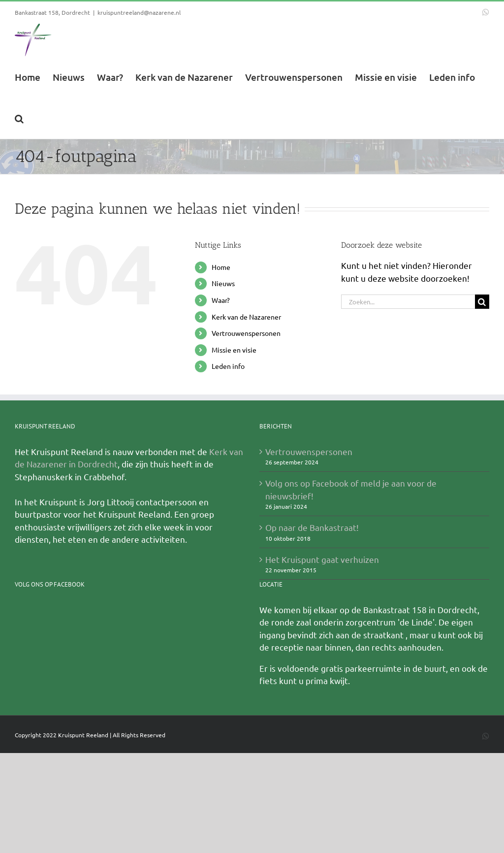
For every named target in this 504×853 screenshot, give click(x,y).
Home (221, 267)
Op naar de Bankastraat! (312, 528)
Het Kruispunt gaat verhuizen (322, 560)
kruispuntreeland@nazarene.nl (139, 12)
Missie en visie (234, 350)
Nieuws (223, 284)
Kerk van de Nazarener (246, 317)
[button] (19, 118)
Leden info (228, 366)
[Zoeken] (482, 302)
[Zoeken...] (408, 302)
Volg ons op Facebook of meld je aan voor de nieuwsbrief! (351, 490)
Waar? (221, 300)
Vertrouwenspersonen (246, 333)
